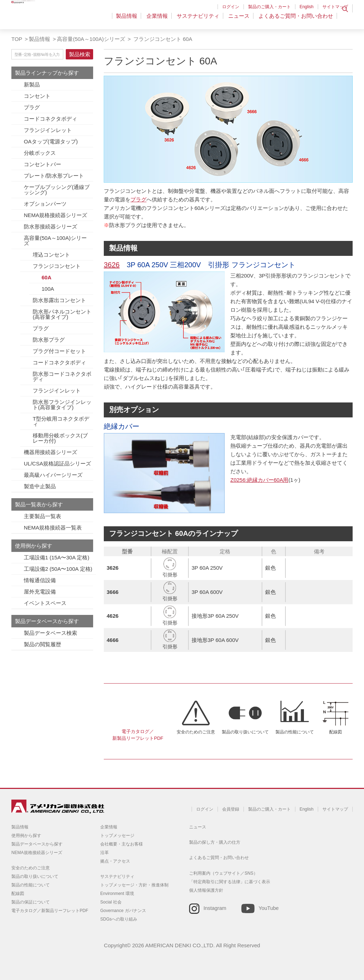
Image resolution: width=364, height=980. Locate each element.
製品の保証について (31, 902)
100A (48, 289)
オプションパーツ (45, 204)
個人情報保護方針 (206, 890)
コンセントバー (42, 164)
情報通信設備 (40, 580)
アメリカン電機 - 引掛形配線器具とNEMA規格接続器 (57, 18)
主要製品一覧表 (42, 516)
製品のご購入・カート (269, 7)
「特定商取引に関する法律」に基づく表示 (230, 882)
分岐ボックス (40, 153)
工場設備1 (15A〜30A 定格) (57, 557)
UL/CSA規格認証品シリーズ (57, 463)
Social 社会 (111, 902)
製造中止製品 (40, 486)
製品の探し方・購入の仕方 (215, 842)
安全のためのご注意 (196, 732)
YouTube (269, 908)
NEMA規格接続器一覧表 (53, 528)
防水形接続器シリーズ (50, 226)
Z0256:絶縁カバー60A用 (259, 480)
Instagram (215, 908)
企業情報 (161, 19)
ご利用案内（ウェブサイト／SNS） (223, 873)
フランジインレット (48, 130)
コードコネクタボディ (50, 119)
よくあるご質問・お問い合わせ (296, 19)
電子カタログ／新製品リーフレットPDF (138, 735)
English (307, 7)
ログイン (231, 7)
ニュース (240, 19)
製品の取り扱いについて (245, 732)
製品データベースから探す (37, 844)
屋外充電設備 (40, 592)
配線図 (336, 732)
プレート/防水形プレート (54, 176)
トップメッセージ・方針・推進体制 (134, 885)
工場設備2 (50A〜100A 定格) (58, 569)
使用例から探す (26, 836)
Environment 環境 (117, 894)
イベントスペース (45, 603)
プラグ (32, 107)
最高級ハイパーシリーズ (53, 475)
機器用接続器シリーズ (50, 452)
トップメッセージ (117, 836)
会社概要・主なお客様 (122, 844)
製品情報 (133, 19)
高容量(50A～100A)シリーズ (91, 39)
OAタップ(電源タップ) (51, 141)
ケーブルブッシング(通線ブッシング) (57, 190)
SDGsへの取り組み (119, 919)
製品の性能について (295, 732)
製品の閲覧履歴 (42, 644)
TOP (17, 39)
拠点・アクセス (115, 861)
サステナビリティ (201, 19)
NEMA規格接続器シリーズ (55, 215)
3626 (112, 265)
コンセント (37, 96)
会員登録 (231, 809)
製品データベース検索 (50, 633)
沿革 (105, 853)
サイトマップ (335, 7)
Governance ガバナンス (123, 911)
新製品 (32, 85)
